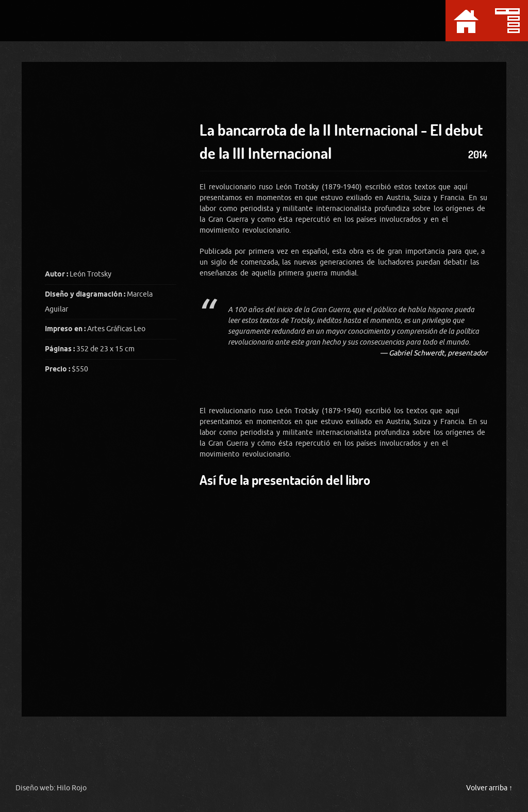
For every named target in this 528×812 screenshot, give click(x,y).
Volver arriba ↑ (489, 788)
